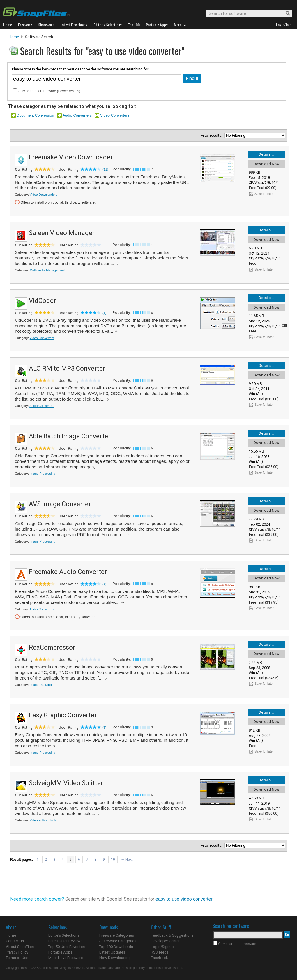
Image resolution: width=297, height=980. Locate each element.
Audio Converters (77, 115)
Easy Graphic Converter (63, 715)
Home (14, 37)
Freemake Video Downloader (71, 157)
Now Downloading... (116, 958)
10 (113, 860)
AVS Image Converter (60, 504)
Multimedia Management (47, 270)
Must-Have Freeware (66, 958)
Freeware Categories (117, 935)
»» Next (127, 860)
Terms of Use (17, 958)
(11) (105, 170)
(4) (104, 313)
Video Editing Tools (43, 820)
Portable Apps (60, 952)
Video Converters (115, 115)
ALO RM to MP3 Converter (67, 368)
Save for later (264, 194)
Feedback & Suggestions (172, 935)
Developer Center (165, 941)
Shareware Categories (118, 941)
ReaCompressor (52, 647)
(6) (104, 728)
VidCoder (42, 301)
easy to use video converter (184, 899)
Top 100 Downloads (116, 947)
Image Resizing (41, 685)
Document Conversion (35, 115)
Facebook (159, 958)
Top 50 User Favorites (67, 947)
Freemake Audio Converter (68, 572)
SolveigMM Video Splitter (66, 783)
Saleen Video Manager (62, 233)
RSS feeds (160, 952)
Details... (266, 154)
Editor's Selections (64, 935)
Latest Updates (112, 952)
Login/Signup (162, 947)
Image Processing (43, 474)
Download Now (266, 164)
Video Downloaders (44, 195)
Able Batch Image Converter (70, 436)
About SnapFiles (20, 947)
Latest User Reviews (65, 941)
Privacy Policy (17, 952)
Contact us (15, 941)
